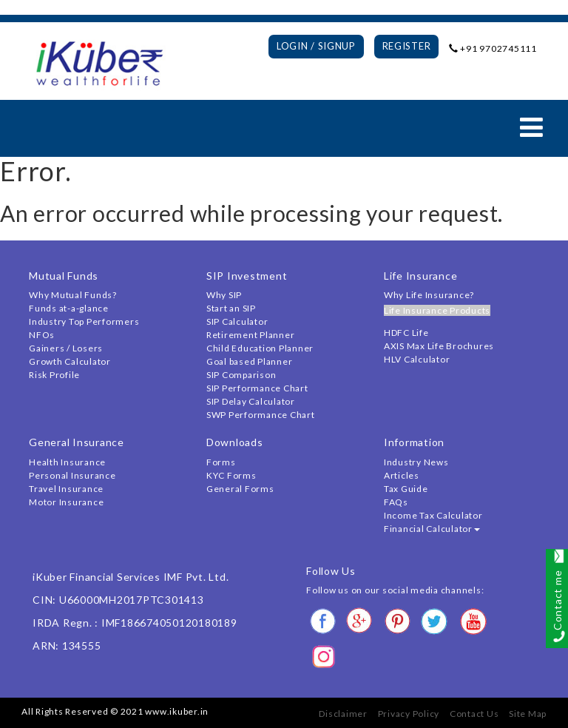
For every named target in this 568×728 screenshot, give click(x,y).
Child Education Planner (260, 348)
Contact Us (474, 714)
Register (407, 46)
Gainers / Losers (66, 348)
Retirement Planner (251, 335)
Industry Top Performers (84, 321)
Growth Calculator (70, 361)
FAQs (396, 502)
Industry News (416, 462)
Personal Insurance (72, 475)
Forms (221, 462)
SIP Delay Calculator (251, 401)
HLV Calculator (417, 359)
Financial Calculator (432, 529)
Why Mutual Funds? (73, 295)
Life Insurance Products (437, 310)
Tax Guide (406, 489)
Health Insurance (67, 462)
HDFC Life (406, 333)
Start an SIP (231, 308)
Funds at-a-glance (69, 308)
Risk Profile (54, 375)
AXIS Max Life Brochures (439, 346)
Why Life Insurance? (429, 295)
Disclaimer (343, 714)
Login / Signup (316, 46)
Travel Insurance (66, 489)
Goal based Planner (250, 361)
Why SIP (224, 295)
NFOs (42, 335)
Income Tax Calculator (433, 515)
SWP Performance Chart (261, 415)
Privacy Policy (409, 714)
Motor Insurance (66, 502)
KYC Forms (231, 475)
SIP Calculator (237, 321)
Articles (402, 475)
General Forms (240, 489)
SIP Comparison (241, 375)
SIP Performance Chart (257, 388)
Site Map (528, 714)
